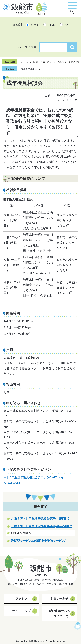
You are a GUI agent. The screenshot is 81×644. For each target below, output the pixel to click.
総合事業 (40, 507)
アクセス (22, 599)
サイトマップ (22, 611)
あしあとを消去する (44, 69)
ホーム (24, 62)
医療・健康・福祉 (43, 62)
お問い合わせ (59, 599)
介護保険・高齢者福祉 (69, 62)
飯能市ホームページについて (60, 613)
